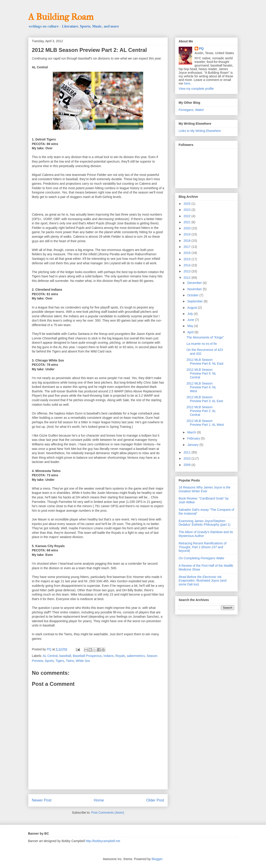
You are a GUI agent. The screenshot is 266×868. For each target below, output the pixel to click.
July (190, 314)
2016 (188, 253)
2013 (188, 271)
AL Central (50, 656)
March (192, 432)
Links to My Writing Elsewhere (200, 131)
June (191, 320)
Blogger (157, 859)
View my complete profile (196, 89)
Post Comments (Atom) (108, 813)
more (115, 26)
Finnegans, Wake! (191, 110)
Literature (70, 26)
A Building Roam (61, 17)
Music (97, 26)
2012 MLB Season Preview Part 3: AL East (205, 399)
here (187, 83)
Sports (85, 26)
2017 (188, 247)
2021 (188, 222)
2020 (188, 228)
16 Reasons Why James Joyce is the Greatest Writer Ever (205, 489)
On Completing (201, 558)
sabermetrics (136, 656)
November (195, 289)
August (192, 308)
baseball (65, 656)
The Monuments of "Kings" (205, 337)
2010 (188, 458)
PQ (201, 48)
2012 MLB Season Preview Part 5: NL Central (201, 373)
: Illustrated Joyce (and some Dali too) (203, 581)
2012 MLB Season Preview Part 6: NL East (205, 362)
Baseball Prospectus (87, 656)
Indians (108, 656)
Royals (120, 656)
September (195, 301)
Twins (70, 661)
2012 (188, 278)
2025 (188, 204)
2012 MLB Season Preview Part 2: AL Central (201, 411)
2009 (188, 465)
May (191, 326)
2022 (188, 216)
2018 (188, 241)
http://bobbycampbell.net (103, 841)
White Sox (83, 661)
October (193, 295)
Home (99, 800)
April (191, 332)
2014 (188, 265)
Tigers (60, 661)
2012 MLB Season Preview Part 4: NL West (201, 387)
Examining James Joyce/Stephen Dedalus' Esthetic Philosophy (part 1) (204, 523)
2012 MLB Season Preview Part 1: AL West (205, 423)
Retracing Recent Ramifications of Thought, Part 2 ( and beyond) (203, 547)
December (195, 283)
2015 (188, 259)
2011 (188, 452)
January (193, 445)
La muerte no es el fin (202, 344)
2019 (188, 234)
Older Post (155, 800)
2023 (188, 210)
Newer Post (42, 800)
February (194, 438)
